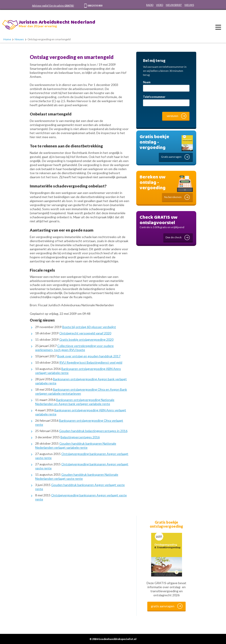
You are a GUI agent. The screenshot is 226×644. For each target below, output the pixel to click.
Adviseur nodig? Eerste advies (53, 6)
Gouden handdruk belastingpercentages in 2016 (93, 431)
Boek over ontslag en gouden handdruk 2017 (89, 356)
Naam (147, 82)
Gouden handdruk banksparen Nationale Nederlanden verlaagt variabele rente (76, 445)
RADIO (150, 5)
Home (7, 39)
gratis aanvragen (163, 606)
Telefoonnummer (154, 97)
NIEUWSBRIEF (174, 5)
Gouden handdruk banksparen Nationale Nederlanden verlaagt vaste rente (77, 476)
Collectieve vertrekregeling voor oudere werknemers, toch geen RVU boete (74, 348)
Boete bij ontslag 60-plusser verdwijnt (89, 327)
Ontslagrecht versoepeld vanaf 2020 (85, 333)
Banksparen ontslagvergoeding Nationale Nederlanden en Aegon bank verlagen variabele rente (75, 402)
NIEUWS (189, 5)
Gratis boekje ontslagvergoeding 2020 (86, 339)
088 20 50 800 (95, 6)
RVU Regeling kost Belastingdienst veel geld (91, 362)
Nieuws (19, 39)
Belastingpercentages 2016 (80, 437)
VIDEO (160, 5)
